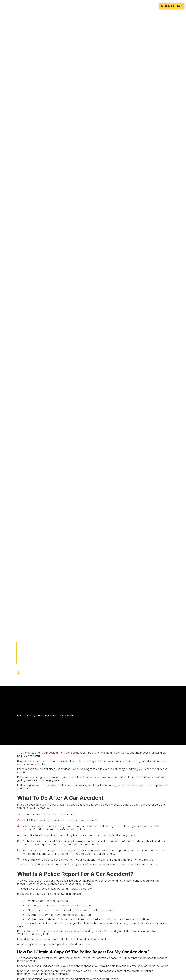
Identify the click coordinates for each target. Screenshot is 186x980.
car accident (52, 753)
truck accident (73, 753)
